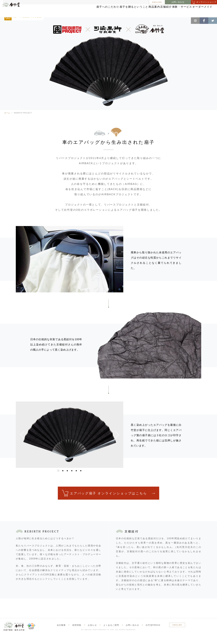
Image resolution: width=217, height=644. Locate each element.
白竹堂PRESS (153, 634)
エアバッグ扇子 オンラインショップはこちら (109, 502)
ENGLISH (157, 2)
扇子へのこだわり (65, 10)
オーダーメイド (194, 10)
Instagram (195, 21)
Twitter (213, 21)
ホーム (7, 121)
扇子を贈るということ (97, 10)
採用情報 (77, 634)
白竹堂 (15, 12)
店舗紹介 (144, 10)
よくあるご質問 (111, 634)
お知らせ (92, 634)
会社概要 (61, 634)
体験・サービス (167, 10)
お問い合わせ (178, 2)
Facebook (204, 21)
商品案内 (124, 10)
